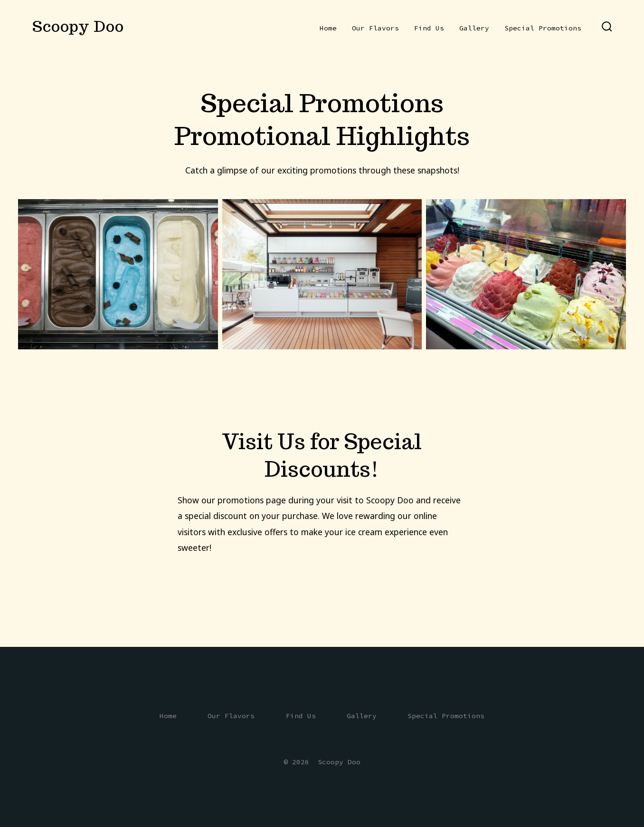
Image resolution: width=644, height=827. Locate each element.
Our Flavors (375, 28)
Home (328, 28)
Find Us (429, 28)
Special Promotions (543, 28)
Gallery (474, 28)
